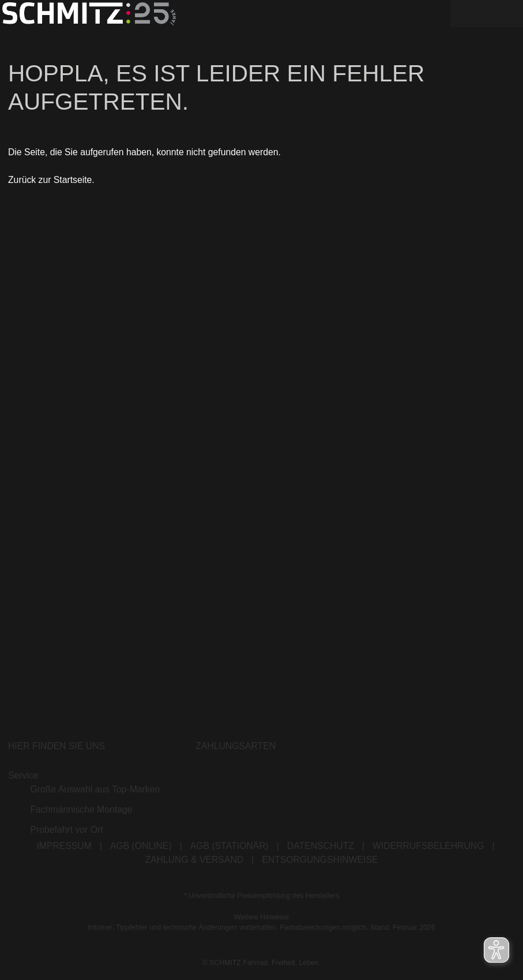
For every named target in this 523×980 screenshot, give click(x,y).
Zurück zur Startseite (50, 180)
